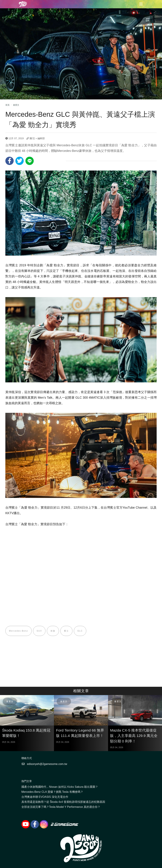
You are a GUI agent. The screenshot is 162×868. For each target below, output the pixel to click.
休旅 (53, 631)
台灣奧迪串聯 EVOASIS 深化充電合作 (45, 797)
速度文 (16, 105)
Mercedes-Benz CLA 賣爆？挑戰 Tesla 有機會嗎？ (52, 792)
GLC (80, 631)
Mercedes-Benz (18, 631)
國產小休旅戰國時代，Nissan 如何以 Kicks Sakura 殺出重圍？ (60, 787)
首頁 (7, 105)
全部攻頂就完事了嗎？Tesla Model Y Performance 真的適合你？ (61, 807)
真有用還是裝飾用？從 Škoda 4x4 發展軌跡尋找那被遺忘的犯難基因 (63, 802)
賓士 (67, 631)
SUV (39, 631)
